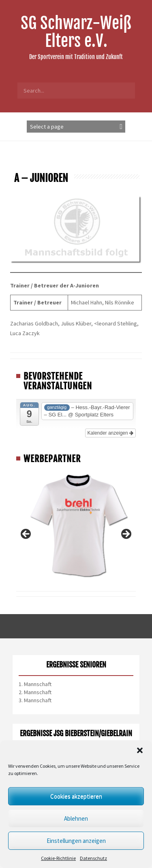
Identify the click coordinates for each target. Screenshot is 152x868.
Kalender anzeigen (110, 433)
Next (126, 534)
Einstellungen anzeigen (76, 841)
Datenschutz (93, 858)
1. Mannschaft (35, 684)
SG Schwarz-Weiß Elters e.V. (76, 32)
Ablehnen (76, 818)
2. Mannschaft (35, 692)
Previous (26, 534)
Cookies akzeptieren (76, 796)
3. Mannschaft (35, 700)
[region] (76, 537)
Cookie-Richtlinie (58, 858)
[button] (140, 750)
